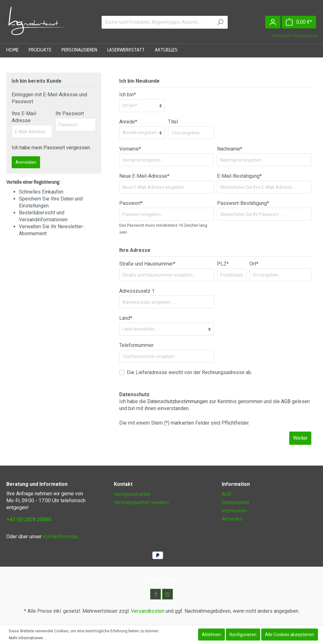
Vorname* (130, 149)
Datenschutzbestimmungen (178, 401)
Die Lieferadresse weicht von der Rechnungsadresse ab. (189, 372)
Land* (126, 318)
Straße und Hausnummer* (147, 264)
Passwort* (131, 203)
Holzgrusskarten (132, 494)
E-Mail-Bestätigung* (239, 176)
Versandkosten (148, 611)
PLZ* (223, 264)
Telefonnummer (136, 345)
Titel (173, 122)
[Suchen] (220, 22)
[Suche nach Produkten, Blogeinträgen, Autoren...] (157, 22)
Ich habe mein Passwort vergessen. (51, 148)
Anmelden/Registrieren (295, 36)
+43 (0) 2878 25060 (29, 519)
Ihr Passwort (70, 113)
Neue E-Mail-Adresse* (144, 176)
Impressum (234, 511)
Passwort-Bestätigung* (243, 203)
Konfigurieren (243, 635)
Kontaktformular (60, 537)
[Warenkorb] (299, 22)
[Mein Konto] (273, 22)
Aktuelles (232, 519)
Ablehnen (211, 635)
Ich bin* (128, 95)
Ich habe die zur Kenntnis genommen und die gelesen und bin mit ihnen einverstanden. (214, 405)
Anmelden (26, 162)
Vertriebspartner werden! (141, 502)
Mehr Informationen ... (28, 638)
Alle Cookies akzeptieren (290, 635)
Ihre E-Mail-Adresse (25, 117)
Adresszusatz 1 (137, 291)
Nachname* (230, 149)
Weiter (300, 438)
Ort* (254, 264)
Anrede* (128, 122)
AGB (286, 401)
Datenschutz (236, 502)
